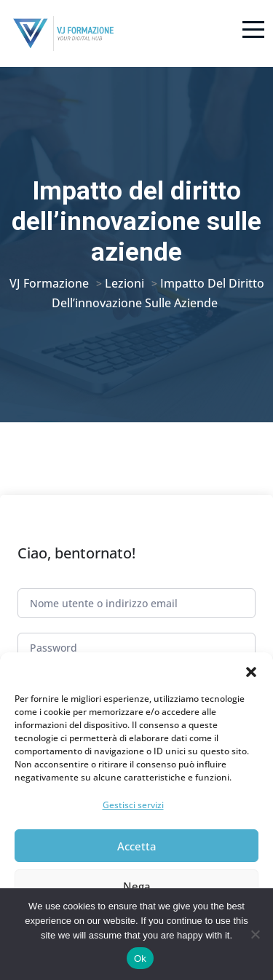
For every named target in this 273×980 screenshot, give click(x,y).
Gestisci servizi (133, 805)
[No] (255, 934)
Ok (140, 959)
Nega (137, 886)
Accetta (137, 846)
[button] (251, 671)
